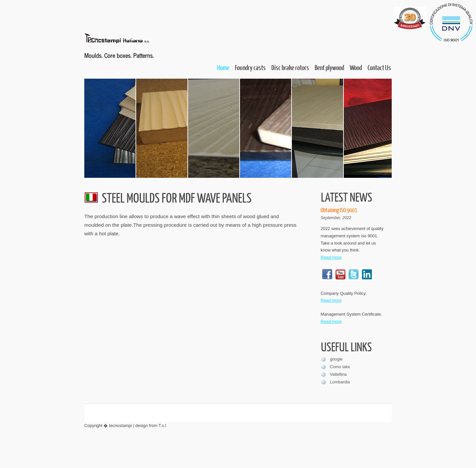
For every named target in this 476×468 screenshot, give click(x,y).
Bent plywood (329, 67)
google (336, 359)
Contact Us (379, 67)
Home (223, 67)
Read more (331, 257)
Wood (356, 67)
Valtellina (338, 374)
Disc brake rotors (290, 67)
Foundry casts (250, 67)
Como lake (340, 367)
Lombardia (340, 382)
